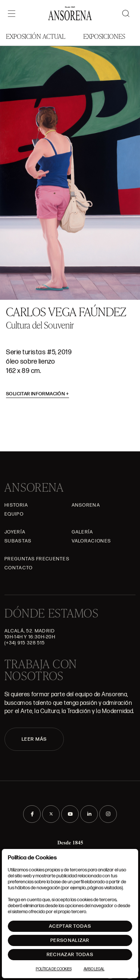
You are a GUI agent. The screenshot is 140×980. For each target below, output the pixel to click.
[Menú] (12, 13)
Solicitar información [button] (38, 394)
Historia (16, 505)
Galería (83, 532)
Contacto (18, 568)
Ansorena (86, 505)
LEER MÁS (34, 739)
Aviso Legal (94, 969)
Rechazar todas (70, 955)
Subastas (18, 541)
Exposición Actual (36, 36)
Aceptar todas (70, 926)
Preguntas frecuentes (37, 559)
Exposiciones (104, 36)
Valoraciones (91, 541)
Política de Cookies (54, 969)
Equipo (14, 514)
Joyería (15, 532)
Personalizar (70, 940)
